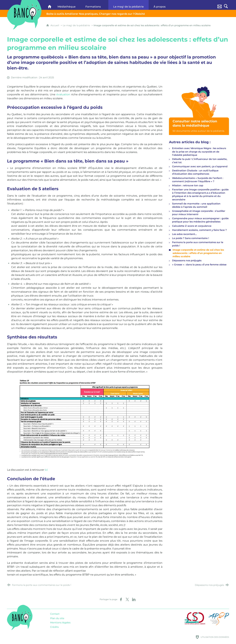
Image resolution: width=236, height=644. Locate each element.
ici (46, 470)
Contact (55, 614)
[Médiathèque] (67, 5)
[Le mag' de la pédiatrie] (128, 5)
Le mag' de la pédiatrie (76, 25)
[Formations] (94, 5)
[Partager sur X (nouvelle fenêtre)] (127, 599)
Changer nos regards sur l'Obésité (96, 14)
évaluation (63, 94)
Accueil (55, 25)
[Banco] (49, 5)
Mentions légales (60, 623)
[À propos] (163, 5)
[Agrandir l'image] (85, 419)
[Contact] (220, 5)
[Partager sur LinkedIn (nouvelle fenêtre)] (134, 599)
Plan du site (57, 618)
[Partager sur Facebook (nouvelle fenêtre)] (121, 599)
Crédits (54, 627)
